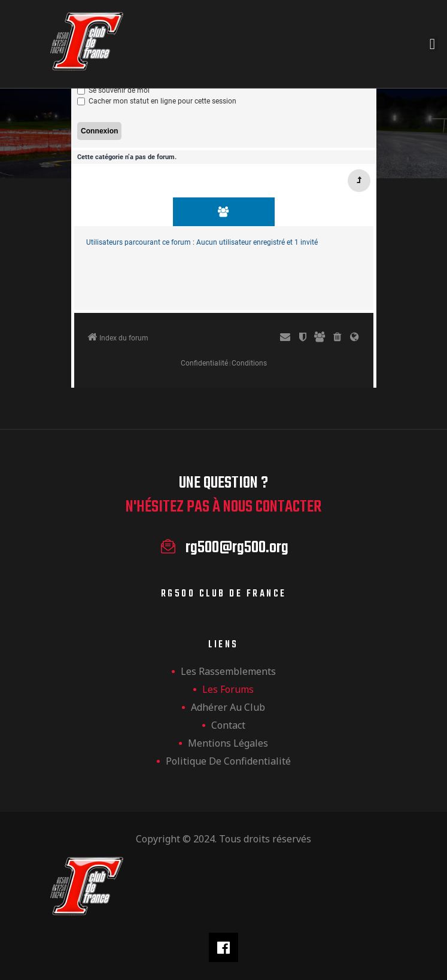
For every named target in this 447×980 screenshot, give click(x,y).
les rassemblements (228, 671)
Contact (228, 725)
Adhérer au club (228, 707)
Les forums (228, 689)
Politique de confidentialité (228, 761)
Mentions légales (228, 743)
